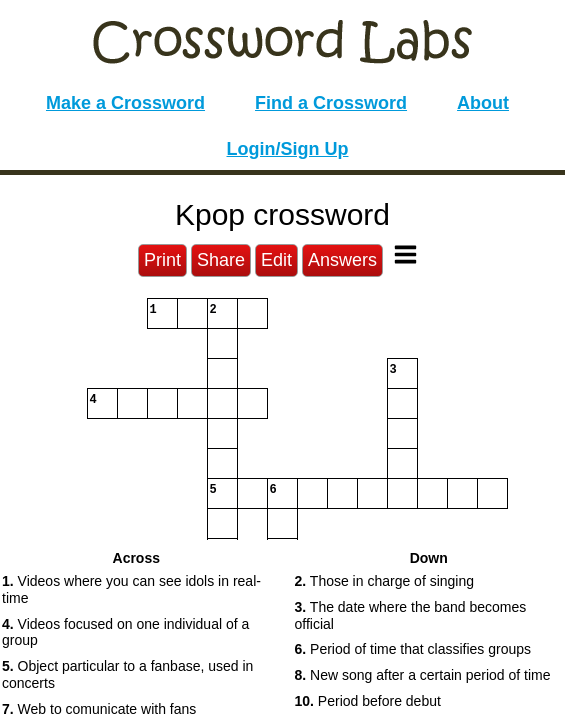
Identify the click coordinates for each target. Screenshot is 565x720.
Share (221, 260)
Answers (342, 260)
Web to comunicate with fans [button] (99, 709)
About (483, 103)
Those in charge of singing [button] (385, 581)
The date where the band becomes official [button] (411, 615)
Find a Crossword (331, 103)
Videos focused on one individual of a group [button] (125, 632)
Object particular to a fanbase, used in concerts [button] (127, 674)
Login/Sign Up (288, 149)
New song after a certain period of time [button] (423, 675)
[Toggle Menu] (405, 254)
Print (162, 260)
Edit (276, 260)
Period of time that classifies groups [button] (413, 649)
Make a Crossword (125, 103)
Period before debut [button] (368, 701)
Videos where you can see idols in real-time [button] (131, 589)
